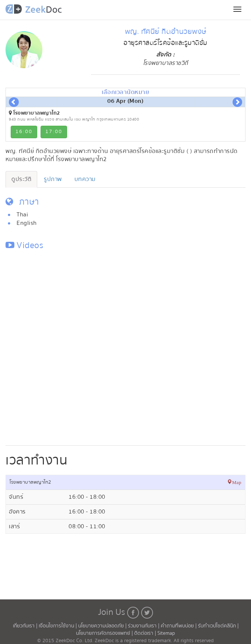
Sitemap (166, 633)
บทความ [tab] (85, 179)
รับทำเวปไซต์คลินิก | (218, 626)
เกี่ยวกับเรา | (26, 626)
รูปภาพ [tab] (53, 179)
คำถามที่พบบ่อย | (179, 626)
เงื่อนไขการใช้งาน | (58, 626)
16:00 (24, 132)
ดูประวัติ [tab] (21, 179)
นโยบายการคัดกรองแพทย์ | (105, 633)
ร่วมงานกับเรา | (144, 626)
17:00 (54, 132)
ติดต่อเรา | (146, 633)
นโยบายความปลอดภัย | (103, 626)
